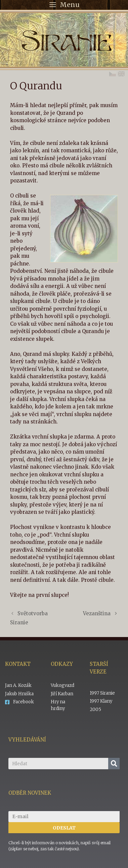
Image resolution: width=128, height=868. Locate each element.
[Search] (114, 764)
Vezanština (97, 613)
